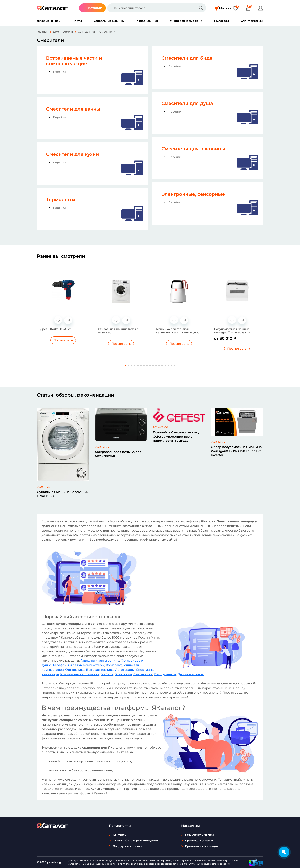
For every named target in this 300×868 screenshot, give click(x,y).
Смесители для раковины (193, 149)
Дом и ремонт (63, 32)
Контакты (120, 835)
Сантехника (86, 32)
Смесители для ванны (73, 109)
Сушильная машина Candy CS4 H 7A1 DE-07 (62, 494)
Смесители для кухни (73, 154)
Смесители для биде (187, 58)
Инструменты (165, 674)
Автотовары (125, 670)
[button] (126, 365)
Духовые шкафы (49, 21)
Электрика (123, 674)
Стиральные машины (109, 21)
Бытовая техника (100, 670)
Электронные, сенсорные (193, 194)
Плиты (77, 21)
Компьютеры (94, 665)
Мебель (107, 674)
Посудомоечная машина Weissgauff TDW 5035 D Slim (234, 331)
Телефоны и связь (67, 665)
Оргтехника (75, 670)
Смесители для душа (187, 103)
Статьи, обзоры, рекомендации (135, 840)
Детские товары (191, 674)
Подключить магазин (200, 835)
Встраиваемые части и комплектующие (74, 61)
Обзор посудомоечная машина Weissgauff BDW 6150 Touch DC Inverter (236, 451)
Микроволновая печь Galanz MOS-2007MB (118, 454)
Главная (43, 32)
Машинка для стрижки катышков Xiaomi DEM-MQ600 (178, 331)
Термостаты (61, 200)
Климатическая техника (80, 674)
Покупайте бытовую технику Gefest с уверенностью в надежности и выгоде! (176, 436)
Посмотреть (63, 340)
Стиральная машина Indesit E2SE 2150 (118, 331)
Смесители (107, 32)
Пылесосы (222, 21)
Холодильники (147, 21)
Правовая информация (202, 846)
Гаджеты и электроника (100, 660)
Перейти (59, 72)
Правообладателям (199, 840)
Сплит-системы (252, 21)
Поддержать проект (127, 846)
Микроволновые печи (186, 21)
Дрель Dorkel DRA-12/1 (56, 329)
